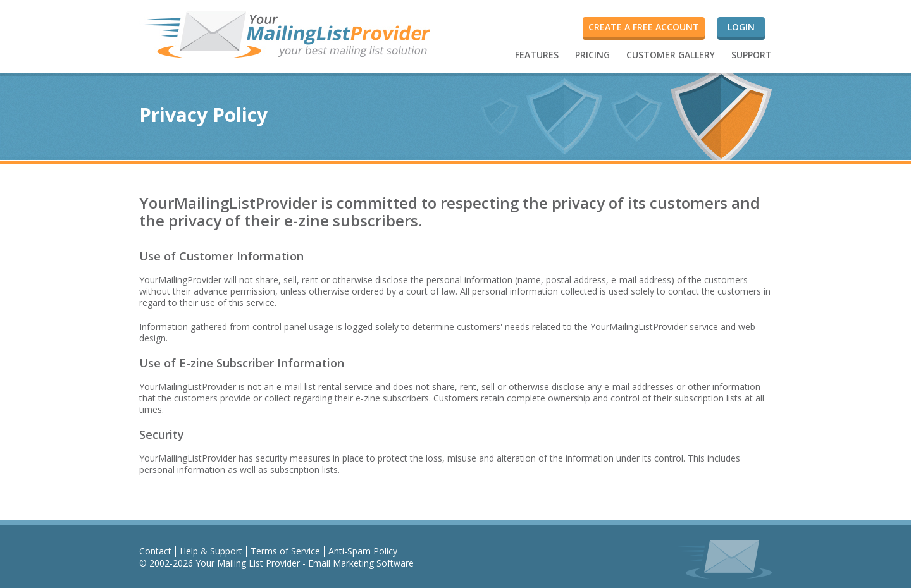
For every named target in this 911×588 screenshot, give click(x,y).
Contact (155, 551)
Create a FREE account (644, 27)
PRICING (592, 55)
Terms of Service (285, 551)
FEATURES (537, 55)
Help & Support (211, 551)
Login (741, 27)
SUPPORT (752, 55)
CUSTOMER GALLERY (671, 55)
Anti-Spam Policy (363, 551)
